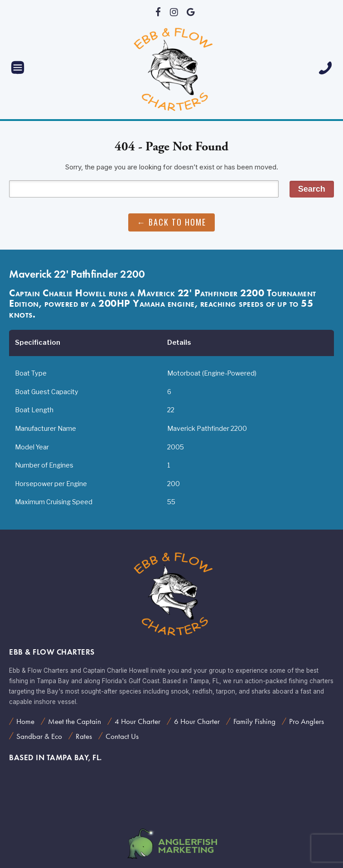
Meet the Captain (75, 721)
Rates (84, 736)
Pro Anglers (307, 721)
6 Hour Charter (197, 721)
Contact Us (122, 736)
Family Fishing (254, 721)
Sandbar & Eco (39, 736)
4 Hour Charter (138, 721)
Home (25, 721)
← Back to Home (171, 222)
